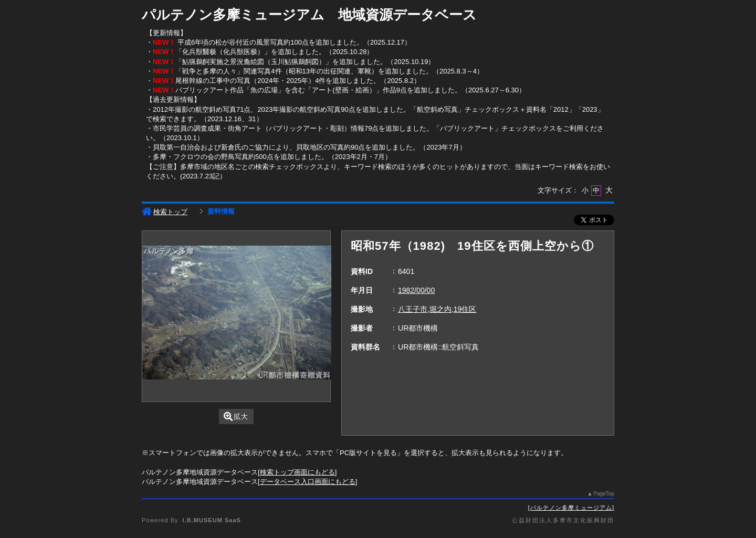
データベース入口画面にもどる (308, 482)
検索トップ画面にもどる (297, 472)
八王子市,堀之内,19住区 (437, 309)
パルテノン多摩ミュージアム (571, 508)
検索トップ (165, 212)
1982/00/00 (416, 290)
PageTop (604, 494)
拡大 (236, 416)
